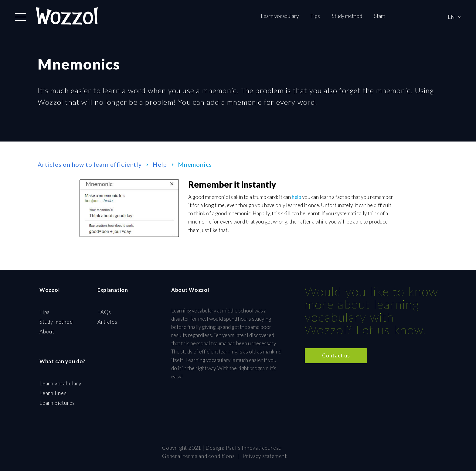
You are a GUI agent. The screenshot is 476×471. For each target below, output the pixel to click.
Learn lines (53, 393)
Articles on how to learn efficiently (90, 164)
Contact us (336, 355)
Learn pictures (57, 403)
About (47, 331)
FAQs (104, 312)
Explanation (113, 290)
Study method (347, 16)
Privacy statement (265, 456)
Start (379, 16)
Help (160, 164)
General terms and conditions (198, 456)
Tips (315, 16)
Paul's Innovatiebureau (254, 448)
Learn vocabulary (280, 16)
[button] (20, 17)
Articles (107, 322)
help (296, 197)
